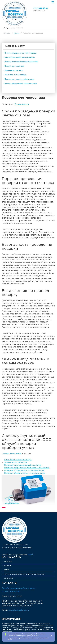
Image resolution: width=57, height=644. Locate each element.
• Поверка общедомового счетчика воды (20, 53)
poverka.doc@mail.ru (19, 610)
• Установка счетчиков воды (15, 75)
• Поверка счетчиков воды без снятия (19, 79)
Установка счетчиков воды (18, 460)
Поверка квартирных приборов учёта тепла (27, 468)
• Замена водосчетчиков (14, 70)
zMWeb (31, 554)
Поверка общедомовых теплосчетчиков (24, 473)
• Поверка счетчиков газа (14, 66)
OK (51, 636)
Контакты (8, 578)
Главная (7, 33)
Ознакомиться (22, 104)
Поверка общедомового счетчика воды (24, 471)
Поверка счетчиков (12, 454)
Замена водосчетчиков (16, 463)
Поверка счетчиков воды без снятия (23, 465)
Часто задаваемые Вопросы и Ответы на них (24, 574)
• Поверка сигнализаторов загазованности (21, 62)
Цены (6, 570)
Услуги (17, 33)
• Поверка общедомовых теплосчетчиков (20, 84)
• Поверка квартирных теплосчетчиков (19, 57)
